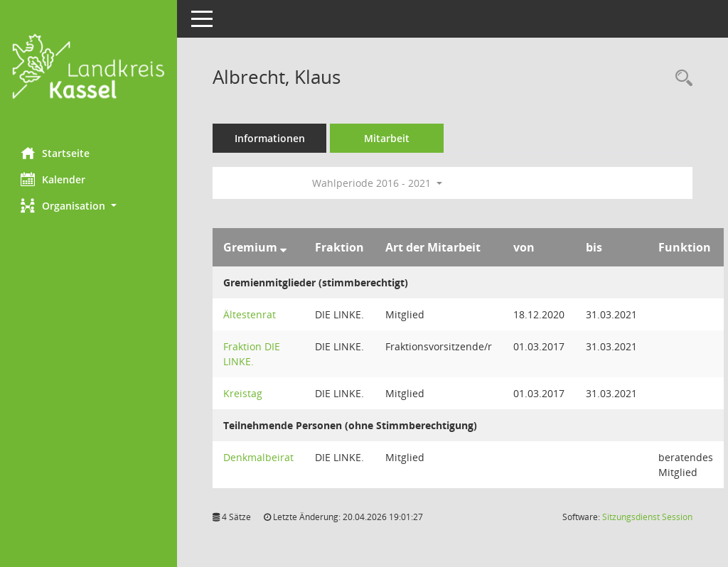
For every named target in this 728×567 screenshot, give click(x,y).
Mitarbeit (387, 138)
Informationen (271, 138)
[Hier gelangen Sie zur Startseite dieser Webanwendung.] (89, 68)
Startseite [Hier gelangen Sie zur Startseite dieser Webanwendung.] (56, 153)
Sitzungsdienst (647, 517)
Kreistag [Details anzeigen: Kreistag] (243, 393)
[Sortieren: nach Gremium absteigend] (284, 247)
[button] (89, 206)
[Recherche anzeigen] (680, 79)
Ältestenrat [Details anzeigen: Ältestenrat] (250, 314)
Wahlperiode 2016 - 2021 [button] (378, 183)
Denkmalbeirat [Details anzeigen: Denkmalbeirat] (259, 457)
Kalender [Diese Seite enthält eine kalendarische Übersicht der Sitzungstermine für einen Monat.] (54, 179)
